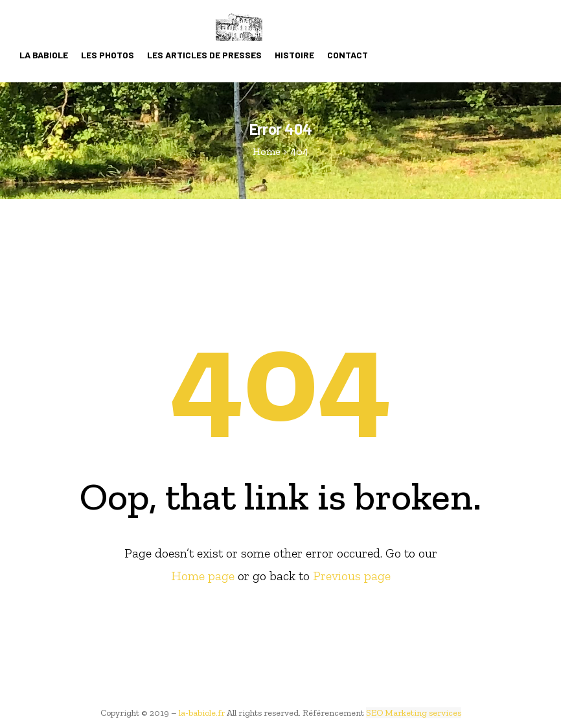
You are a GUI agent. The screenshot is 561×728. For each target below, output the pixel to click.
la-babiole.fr (202, 713)
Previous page (352, 576)
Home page (203, 576)
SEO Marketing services (414, 713)
